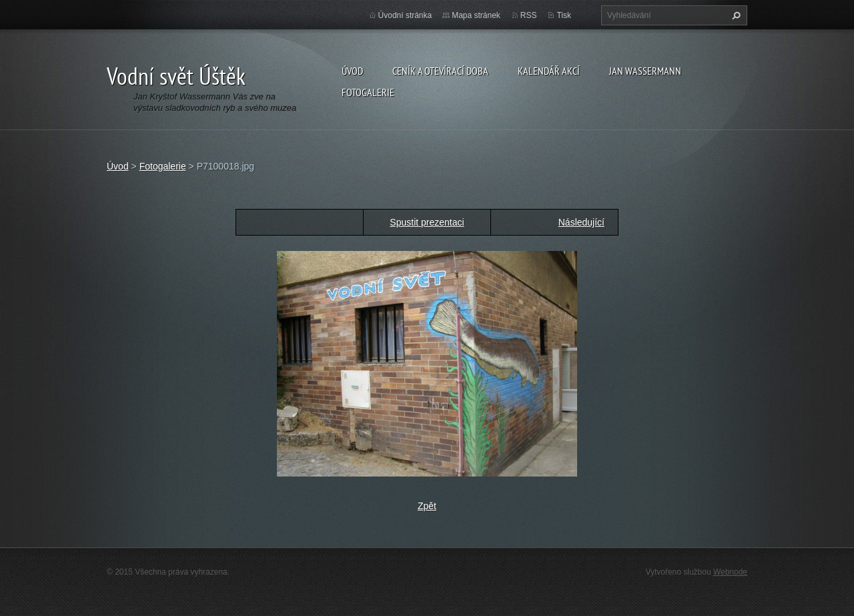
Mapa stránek (476, 15)
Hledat (735, 15)
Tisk (564, 15)
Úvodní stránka (405, 15)
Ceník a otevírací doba (440, 71)
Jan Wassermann (645, 71)
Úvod (352, 71)
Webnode (730, 572)
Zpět (427, 506)
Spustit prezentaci (427, 222)
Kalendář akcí (549, 71)
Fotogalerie (368, 92)
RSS (529, 15)
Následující (581, 222)
